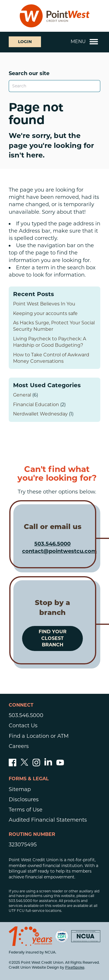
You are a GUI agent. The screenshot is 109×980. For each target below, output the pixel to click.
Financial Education (36, 405)
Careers (19, 746)
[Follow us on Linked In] (48, 764)
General (22, 395)
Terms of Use (26, 810)
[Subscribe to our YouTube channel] (60, 765)
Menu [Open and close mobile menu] (84, 42)
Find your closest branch (53, 638)
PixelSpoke (75, 968)
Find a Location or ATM (39, 736)
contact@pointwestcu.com (59, 551)
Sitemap (20, 789)
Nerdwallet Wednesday (40, 414)
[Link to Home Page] (55, 16)
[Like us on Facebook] (12, 765)
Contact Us (23, 726)
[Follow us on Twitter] (24, 765)
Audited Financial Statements (48, 820)
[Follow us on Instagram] (36, 765)
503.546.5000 (52, 544)
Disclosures (24, 799)
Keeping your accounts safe (45, 313)
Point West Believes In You (44, 304)
